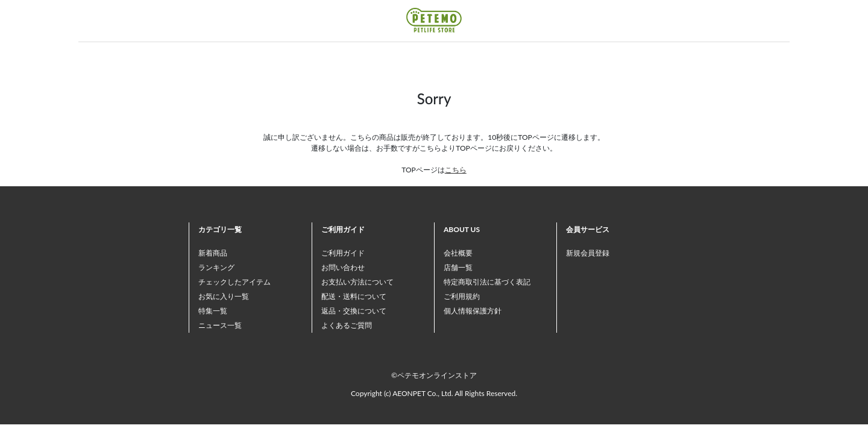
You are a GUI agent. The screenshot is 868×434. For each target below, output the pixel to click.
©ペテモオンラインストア (434, 375)
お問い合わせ (343, 267)
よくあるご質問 (347, 325)
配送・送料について (354, 296)
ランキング (216, 267)
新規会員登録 (588, 253)
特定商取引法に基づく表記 (487, 282)
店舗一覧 (458, 267)
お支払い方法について (357, 282)
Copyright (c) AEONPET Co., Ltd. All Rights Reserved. (434, 393)
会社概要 (458, 253)
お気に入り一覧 (224, 296)
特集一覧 (213, 311)
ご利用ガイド (343, 253)
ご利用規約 (462, 296)
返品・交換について (354, 311)
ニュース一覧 (220, 325)
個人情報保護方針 (473, 311)
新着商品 (213, 253)
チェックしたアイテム (234, 282)
